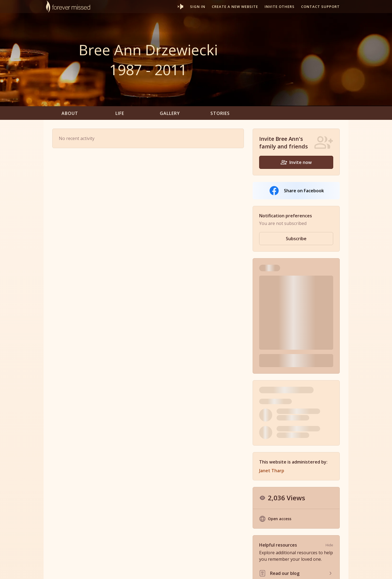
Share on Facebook (296, 191)
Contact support (320, 7)
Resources (238, 569)
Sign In (198, 7)
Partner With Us (211, 569)
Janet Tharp (272, 388)
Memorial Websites (176, 569)
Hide (329, 462)
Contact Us (339, 569)
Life (120, 113)
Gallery (170, 113)
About (70, 113)
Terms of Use (264, 569)
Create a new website (235, 7)
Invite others (280, 7)
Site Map (317, 569)
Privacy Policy (293, 569)
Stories (220, 113)
